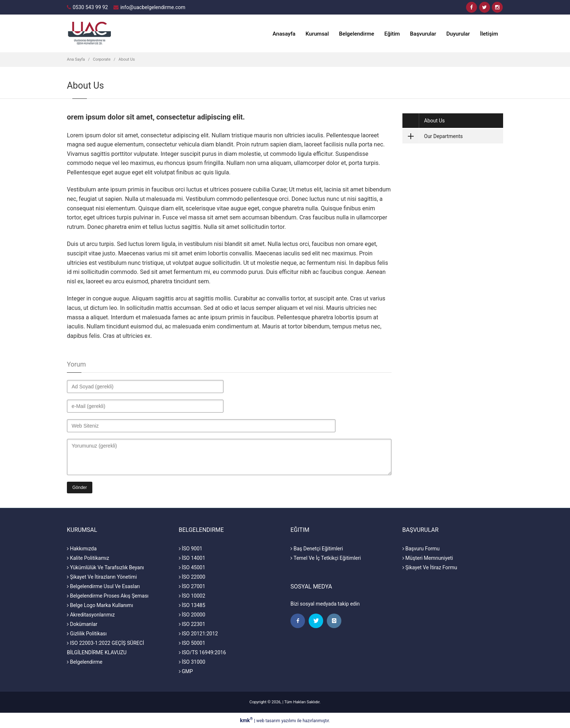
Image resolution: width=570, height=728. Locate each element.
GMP (186, 671)
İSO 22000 (192, 577)
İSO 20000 (192, 615)
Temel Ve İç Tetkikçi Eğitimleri (326, 558)
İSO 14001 (192, 558)
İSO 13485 (192, 605)
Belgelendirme (357, 34)
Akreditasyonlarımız (91, 615)
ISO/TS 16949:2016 (202, 652)
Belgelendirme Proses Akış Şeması (108, 596)
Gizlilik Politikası (87, 634)
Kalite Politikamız (88, 558)
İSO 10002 (192, 596)
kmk (247, 720)
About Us (127, 59)
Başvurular (423, 34)
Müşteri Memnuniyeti (428, 558)
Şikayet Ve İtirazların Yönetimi (102, 577)
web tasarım (268, 721)
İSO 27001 (192, 586)
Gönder (80, 488)
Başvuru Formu (421, 549)
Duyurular (458, 34)
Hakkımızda (82, 549)
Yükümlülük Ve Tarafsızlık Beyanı (105, 567)
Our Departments (433, 136)
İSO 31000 (192, 662)
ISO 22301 (192, 624)
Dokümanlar (82, 624)
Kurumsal (317, 34)
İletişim (489, 34)
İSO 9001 (191, 549)
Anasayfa (284, 34)
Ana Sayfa (76, 59)
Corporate (102, 59)
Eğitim (392, 34)
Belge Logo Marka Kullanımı (100, 605)
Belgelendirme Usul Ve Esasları (103, 586)
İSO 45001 (192, 567)
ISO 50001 (192, 643)
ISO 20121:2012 (198, 634)
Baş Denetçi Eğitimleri (317, 549)
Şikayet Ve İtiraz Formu (430, 567)
